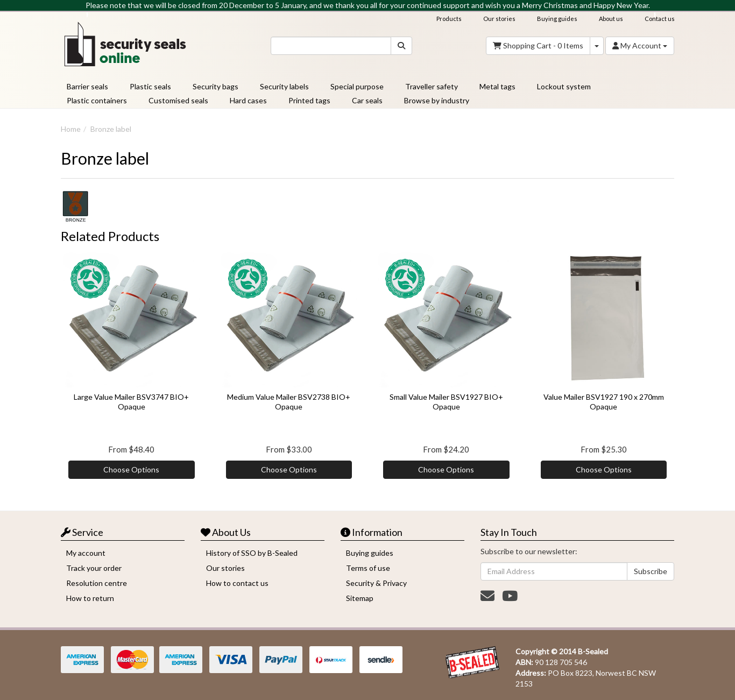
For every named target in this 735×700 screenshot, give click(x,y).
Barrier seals (87, 86)
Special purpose (357, 86)
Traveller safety (432, 86)
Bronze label (111, 129)
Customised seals (178, 100)
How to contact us (237, 583)
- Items (538, 46)
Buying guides (557, 19)
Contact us (660, 19)
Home (71, 129)
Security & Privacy (376, 583)
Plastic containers (97, 100)
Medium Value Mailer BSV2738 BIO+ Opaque (289, 402)
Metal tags (497, 86)
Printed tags (309, 100)
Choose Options (131, 469)
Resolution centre (97, 583)
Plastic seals (150, 86)
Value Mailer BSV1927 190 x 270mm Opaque (604, 402)
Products (449, 19)
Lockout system (564, 86)
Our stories (499, 19)
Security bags (215, 86)
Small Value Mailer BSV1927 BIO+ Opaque (446, 402)
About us (611, 19)
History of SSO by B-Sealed (252, 553)
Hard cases (248, 100)
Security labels (284, 86)
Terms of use (368, 568)
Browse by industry (437, 100)
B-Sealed (593, 651)
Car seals (367, 100)
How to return (90, 598)
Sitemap (360, 598)
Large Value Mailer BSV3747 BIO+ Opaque (131, 402)
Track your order (94, 568)
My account (86, 553)
